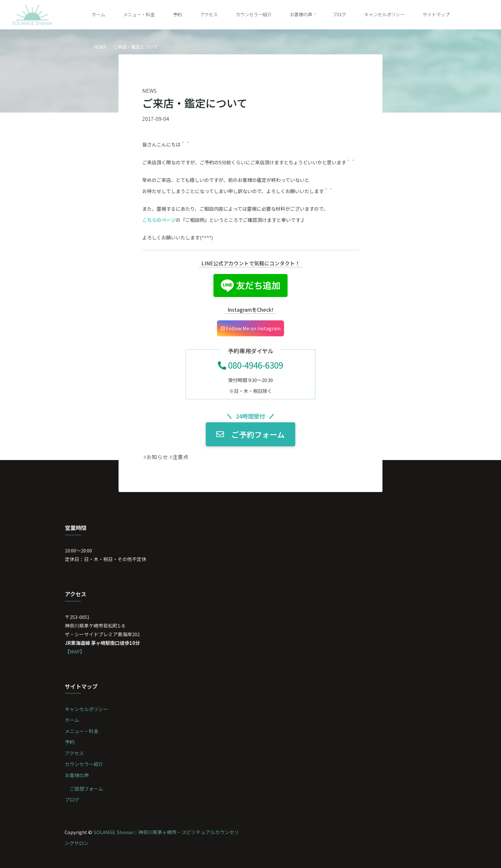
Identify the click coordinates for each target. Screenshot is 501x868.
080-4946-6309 (250, 365)
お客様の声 (77, 775)
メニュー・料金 (82, 731)
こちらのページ (159, 220)
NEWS (100, 46)
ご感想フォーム (86, 789)
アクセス (74, 753)
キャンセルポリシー (86, 709)
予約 (70, 742)
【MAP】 (75, 651)
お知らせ (157, 457)
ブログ (72, 799)
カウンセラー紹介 (84, 764)
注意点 (180, 457)
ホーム (72, 720)
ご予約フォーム (250, 434)
